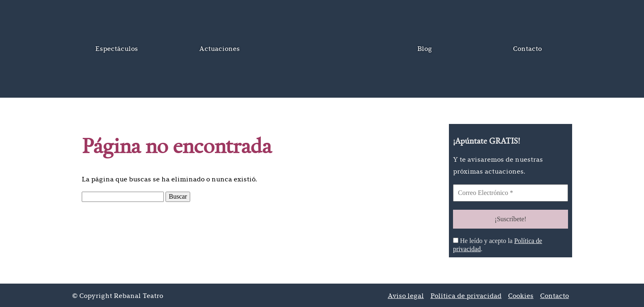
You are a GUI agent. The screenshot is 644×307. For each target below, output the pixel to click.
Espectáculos (117, 49)
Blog (425, 49)
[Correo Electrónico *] (511, 193)
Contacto (527, 49)
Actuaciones (220, 49)
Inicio (322, 49)
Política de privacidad (466, 294)
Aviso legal (406, 294)
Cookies (521, 294)
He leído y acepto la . (498, 244)
